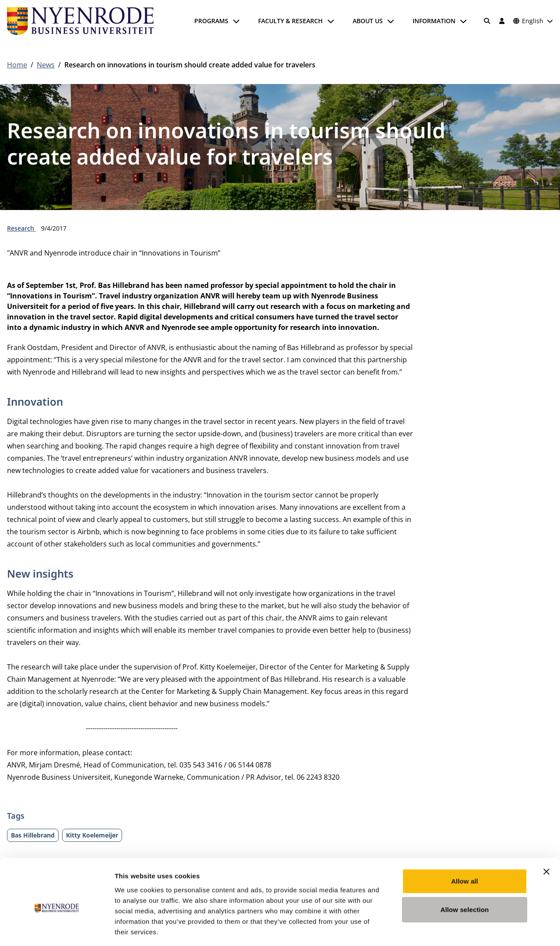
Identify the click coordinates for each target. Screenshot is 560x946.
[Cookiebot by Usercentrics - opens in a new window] (57, 929)
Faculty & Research (290, 21)
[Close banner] (546, 833)
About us (368, 21)
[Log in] (502, 21)
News (46, 65)
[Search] (487, 21)
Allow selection (465, 871)
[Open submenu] (236, 21)
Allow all (465, 843)
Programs (211, 21)
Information (434, 21)
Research (21, 228)
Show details (459, 929)
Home (17, 65)
